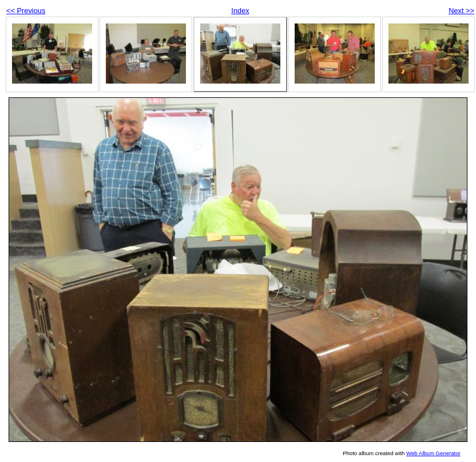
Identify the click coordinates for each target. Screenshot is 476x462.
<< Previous (26, 11)
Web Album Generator (433, 453)
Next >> (461, 11)
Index (240, 11)
